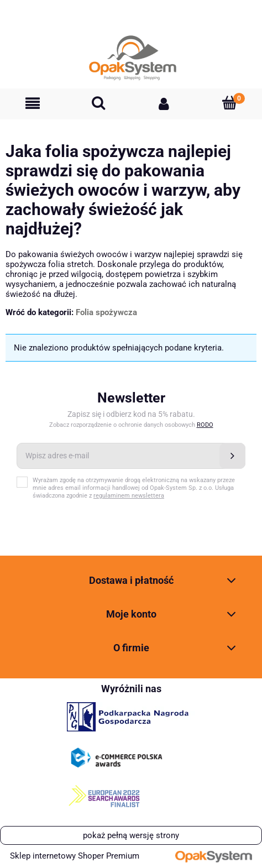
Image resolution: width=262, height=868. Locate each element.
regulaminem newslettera (129, 496)
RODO (205, 425)
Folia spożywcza (106, 312)
